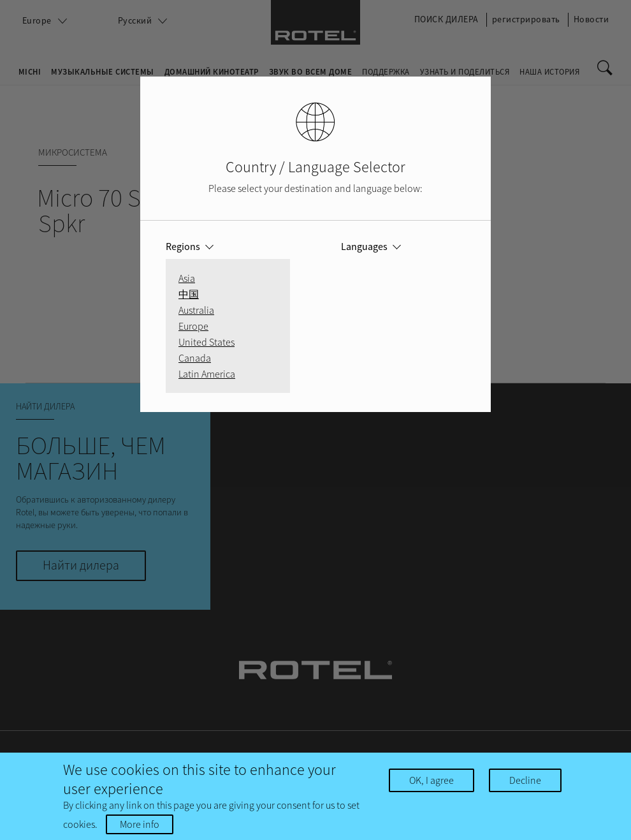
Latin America (207, 374)
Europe (193, 326)
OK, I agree (432, 780)
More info (140, 824)
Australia (196, 310)
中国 (189, 294)
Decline (525, 780)
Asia (187, 278)
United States (207, 342)
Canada (195, 358)
